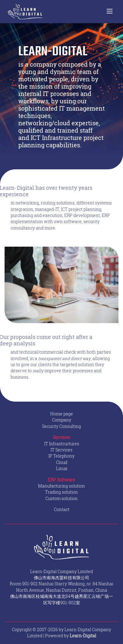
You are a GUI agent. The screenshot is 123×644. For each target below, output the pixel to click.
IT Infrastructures (62, 444)
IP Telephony (61, 456)
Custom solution (61, 499)
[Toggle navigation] (110, 12)
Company (62, 420)
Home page (62, 414)
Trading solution (61, 492)
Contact (62, 510)
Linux (62, 469)
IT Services (61, 450)
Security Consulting (61, 426)
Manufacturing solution (61, 486)
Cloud (62, 462)
